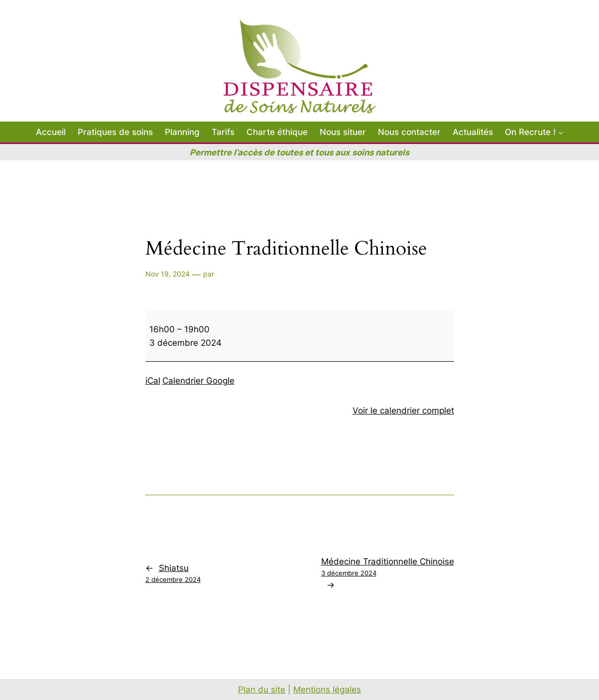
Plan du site (262, 690)
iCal (153, 381)
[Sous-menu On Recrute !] (561, 132)
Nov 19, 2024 (168, 274)
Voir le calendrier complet (403, 411)
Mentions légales (327, 690)
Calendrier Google (198, 381)
